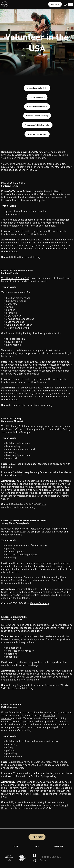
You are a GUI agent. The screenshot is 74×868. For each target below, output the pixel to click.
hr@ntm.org (34, 257)
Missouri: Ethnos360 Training (37, 116)
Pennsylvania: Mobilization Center (37, 125)
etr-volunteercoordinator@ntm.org (24, 506)
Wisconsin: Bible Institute (37, 134)
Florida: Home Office (37, 97)
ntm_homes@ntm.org (40, 405)
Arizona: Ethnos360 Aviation (37, 88)
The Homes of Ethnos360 (15, 278)
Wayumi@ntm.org (39, 603)
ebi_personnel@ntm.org (20, 688)
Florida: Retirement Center (37, 106)
